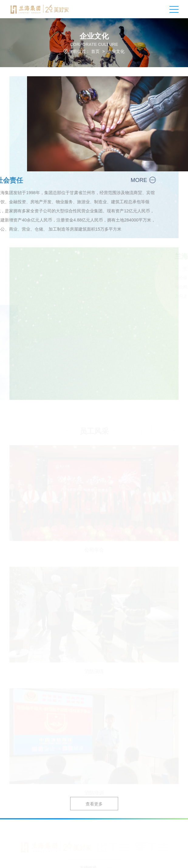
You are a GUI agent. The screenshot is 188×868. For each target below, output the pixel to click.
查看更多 (94, 804)
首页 (95, 51)
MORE (130, 180)
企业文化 (116, 51)
